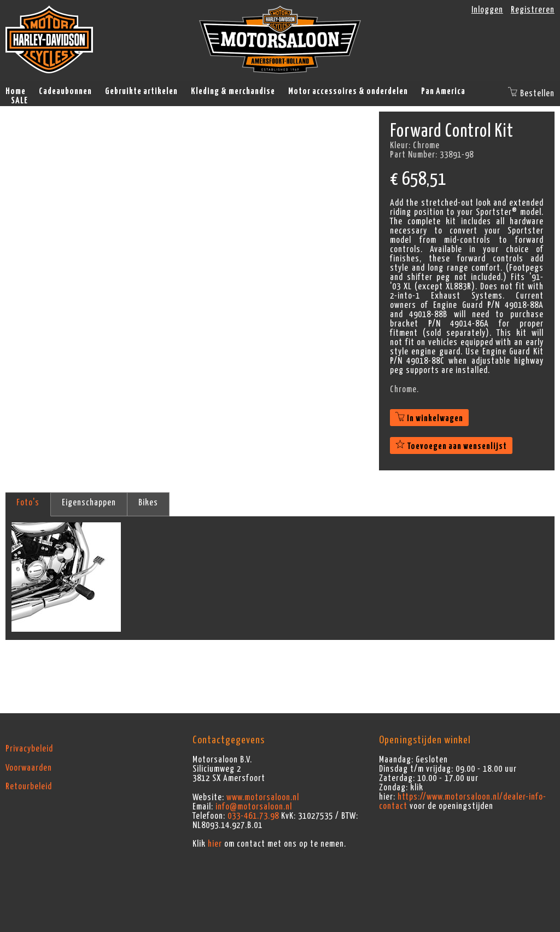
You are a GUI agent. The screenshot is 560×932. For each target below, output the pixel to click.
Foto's (28, 503)
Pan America (443, 91)
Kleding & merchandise (233, 91)
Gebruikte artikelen (141, 91)
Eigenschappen (89, 503)
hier (215, 844)
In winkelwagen (429, 418)
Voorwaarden (29, 768)
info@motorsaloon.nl (254, 807)
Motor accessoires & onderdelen (348, 91)
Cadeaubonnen (65, 91)
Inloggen (487, 10)
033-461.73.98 (253, 816)
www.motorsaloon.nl (263, 797)
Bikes (148, 503)
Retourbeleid (29, 787)
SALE (19, 101)
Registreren (533, 10)
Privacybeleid (29, 749)
